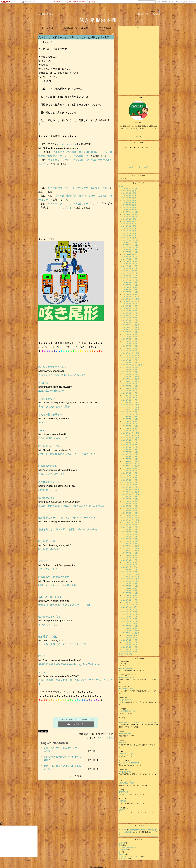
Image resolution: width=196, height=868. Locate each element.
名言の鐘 (43, 383)
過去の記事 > (106, 28)
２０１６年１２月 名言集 (130, 522)
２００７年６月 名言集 (129, 259)
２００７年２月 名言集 (129, 250)
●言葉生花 (122, 743)
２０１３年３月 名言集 (129, 417)
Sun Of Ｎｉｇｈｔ (50, 597)
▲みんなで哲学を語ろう (127, 677)
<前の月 (130, 167)
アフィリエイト (124, 859)
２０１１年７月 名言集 (129, 370)
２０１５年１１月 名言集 (130, 492)
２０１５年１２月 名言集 (130, 494)
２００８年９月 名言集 (129, 294)
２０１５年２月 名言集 (129, 471)
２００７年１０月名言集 (129, 268)
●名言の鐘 (122, 801)
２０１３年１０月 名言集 (130, 433)
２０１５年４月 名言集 (129, 475)
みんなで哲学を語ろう (50, 415)
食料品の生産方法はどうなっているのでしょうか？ (66, 605)
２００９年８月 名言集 (129, 320)
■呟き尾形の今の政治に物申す (130, 763)
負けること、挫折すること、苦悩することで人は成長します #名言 (74, 37)
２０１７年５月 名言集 (129, 534)
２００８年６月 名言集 (129, 287)
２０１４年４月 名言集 (129, 447)
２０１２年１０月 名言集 (130, 405)
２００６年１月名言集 (129, 219)
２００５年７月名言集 (129, 205)
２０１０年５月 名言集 (129, 341)
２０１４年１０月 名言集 (130, 461)
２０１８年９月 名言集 (129, 572)
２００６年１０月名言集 (129, 240)
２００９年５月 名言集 (129, 313)
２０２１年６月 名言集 (129, 649)
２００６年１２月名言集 (129, 245)
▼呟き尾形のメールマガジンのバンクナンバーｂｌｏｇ (138, 722)
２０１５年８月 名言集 (129, 485)
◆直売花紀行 (123, 792)
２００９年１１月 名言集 (130, 327)
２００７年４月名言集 (129, 254)
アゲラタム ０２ (48, 569)
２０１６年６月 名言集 (129, 508)
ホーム (38, 14)
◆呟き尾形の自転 (125, 734)
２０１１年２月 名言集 (129, 362)
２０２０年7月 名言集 (129, 624)
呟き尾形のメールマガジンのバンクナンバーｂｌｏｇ (67, 518)
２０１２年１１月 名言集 (130, 407)
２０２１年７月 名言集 (129, 652)
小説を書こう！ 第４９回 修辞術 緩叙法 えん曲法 (67, 529)
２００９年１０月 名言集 (130, 325)
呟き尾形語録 (123, 850)
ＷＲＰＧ (53, 204)
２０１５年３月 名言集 (129, 473)
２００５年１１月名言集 (129, 214)
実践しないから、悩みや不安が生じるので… (63, 749)
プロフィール (52, 14)
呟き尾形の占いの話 (49, 446)
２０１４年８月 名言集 (129, 457)
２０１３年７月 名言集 (129, 426)
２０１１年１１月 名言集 (130, 379)
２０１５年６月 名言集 (129, 480)
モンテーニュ (45, 422)
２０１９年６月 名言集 (129, 593)
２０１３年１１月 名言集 (130, 435)
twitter (41, 430)
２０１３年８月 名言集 (129, 428)
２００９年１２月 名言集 (130, 330)
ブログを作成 (183, 2)
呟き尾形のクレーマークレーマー (130, 856)
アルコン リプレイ (61, 208)
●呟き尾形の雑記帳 (125, 668)
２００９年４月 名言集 (129, 311)
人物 (105, 188)
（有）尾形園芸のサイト (127, 711)
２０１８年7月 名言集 (129, 567)
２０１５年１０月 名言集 (130, 490)
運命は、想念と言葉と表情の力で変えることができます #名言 (71, 506)
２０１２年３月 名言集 (129, 388)
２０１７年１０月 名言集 (130, 546)
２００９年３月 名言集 (129, 308)
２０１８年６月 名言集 (129, 565)
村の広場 (79, 160)
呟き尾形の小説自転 (49, 549)
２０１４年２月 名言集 (129, 442)
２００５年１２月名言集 (129, 217)
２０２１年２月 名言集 (129, 640)
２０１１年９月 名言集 (129, 374)
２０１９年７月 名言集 (129, 595)
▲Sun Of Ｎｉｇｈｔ (127, 754)
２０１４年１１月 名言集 (130, 464)
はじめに (122, 843)
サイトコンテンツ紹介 (60, 160)
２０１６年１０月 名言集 (130, 518)
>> (166, 2)
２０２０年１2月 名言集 (130, 635)
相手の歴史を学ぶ (48, 490)
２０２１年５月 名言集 (129, 647)
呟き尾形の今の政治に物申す (55, 577)
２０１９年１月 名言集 (129, 581)
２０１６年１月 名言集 (129, 497)
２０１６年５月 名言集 (129, 506)
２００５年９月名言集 (129, 210)
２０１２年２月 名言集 (129, 386)
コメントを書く (105, 738)
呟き (120, 852)
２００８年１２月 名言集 (130, 301)
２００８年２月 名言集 (129, 278)
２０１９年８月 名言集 (129, 598)
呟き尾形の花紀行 (49, 636)
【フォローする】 (144, 14)
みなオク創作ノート (49, 482)
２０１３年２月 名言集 (129, 414)
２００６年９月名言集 (129, 238)
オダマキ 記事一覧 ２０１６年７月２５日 (62, 644)
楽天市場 (192, 2)
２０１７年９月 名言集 (129, 544)
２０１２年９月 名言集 (129, 402)
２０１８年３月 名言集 (129, 558)
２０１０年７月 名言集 (129, 346)
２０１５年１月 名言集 (129, 468)
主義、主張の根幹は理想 (51, 391)
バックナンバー (139, 175)
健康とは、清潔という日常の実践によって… (63, 767)
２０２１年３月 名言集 (129, 642)
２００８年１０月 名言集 (130, 297)
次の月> (146, 167)
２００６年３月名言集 (129, 224)
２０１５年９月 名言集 (129, 487)
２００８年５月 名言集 (129, 285)
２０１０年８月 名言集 (129, 348)
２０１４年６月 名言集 (129, 452)
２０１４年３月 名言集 (129, 445)
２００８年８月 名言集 (129, 292)
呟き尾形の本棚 (47, 498)
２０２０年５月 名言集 (129, 619)
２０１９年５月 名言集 (129, 591)
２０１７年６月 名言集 (129, 536)
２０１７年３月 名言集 (129, 529)
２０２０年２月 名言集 (129, 612)
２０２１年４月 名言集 (129, 645)
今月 (138, 167)
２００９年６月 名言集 (129, 315)
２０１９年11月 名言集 (129, 605)
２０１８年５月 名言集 (129, 562)
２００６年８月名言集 (129, 235)
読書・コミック (30, 2)
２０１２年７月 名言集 (129, 398)
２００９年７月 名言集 (129, 318)
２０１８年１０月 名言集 (130, 574)
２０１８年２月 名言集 (129, 555)
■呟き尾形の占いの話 (126, 689)
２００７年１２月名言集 (129, 273)
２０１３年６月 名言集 (129, 424)
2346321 (154, 11)
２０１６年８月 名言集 (129, 513)
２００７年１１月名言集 (129, 271)
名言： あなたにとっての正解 (54, 407)
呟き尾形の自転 (47, 541)
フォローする (138, 136)
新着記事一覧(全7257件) (76, 28)
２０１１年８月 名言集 (129, 372)
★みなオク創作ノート (126, 700)
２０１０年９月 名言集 (129, 351)
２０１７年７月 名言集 (129, 539)
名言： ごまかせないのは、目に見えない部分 (62, 375)
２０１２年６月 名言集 (129, 395)
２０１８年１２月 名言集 (130, 579)
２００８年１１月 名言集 (130, 299)
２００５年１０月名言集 (129, 212)
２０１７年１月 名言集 (129, 525)
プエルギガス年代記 (70, 204)
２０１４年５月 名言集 (129, 450)
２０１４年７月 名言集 (129, 454)
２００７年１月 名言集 (129, 247)
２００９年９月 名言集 (129, 323)
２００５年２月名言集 (129, 193)
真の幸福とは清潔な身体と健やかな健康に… (63, 758)
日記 (44, 14)
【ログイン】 (156, 14)
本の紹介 (122, 854)
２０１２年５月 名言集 (129, 393)
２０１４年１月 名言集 (129, 440)
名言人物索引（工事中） (127, 654)
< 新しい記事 (47, 28)
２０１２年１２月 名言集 (130, 410)
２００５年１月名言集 (129, 191)
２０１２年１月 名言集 (129, 384)
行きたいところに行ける (51, 474)
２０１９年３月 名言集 (129, 586)
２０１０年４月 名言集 (129, 339)
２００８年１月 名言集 (129, 275)
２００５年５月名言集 (129, 200)
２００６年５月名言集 (129, 228)
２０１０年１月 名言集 (129, 332)
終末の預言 (123, 830)
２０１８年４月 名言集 (129, 560)
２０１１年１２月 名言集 (130, 381)
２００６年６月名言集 (129, 231)
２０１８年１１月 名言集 (130, 576)
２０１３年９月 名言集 (129, 431)
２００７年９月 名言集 (129, 266)
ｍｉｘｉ (43, 672)
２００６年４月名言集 (129, 226)
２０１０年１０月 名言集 (130, 353)
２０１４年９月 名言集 (129, 459)
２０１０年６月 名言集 (129, 344)
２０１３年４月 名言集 (129, 419)
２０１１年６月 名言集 (129, 367)
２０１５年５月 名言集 (129, 478)
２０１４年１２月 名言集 (130, 466)
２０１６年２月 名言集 (129, 499)
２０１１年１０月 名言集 (130, 377)
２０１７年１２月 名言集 (130, 551)
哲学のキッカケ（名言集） (86, 188)
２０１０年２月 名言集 (129, 334)
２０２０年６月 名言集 (129, 621)
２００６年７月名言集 (129, 233)
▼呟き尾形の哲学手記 (126, 783)
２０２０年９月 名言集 (129, 628)
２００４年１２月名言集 (129, 188)
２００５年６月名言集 (129, 203)
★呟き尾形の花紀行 (126, 772)
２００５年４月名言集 (129, 198)
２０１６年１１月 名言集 (130, 520)
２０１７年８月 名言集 (129, 541)
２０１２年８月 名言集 (129, 400)
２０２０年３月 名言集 (129, 614)
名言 (50, 42)
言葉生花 (43, 561)
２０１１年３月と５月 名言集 (132, 365)
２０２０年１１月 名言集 (130, 633)
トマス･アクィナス (48, 625)
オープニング (91, 204)
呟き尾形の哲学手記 (59, 188)
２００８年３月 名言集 (129, 280)
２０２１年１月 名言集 (129, 638)
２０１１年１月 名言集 (129, 360)
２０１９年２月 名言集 (129, 584)
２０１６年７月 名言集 (129, 511)
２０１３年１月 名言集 (129, 412)
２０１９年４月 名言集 (129, 588)
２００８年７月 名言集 (129, 290)
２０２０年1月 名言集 (129, 609)
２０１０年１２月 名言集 (130, 358)
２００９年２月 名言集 (129, 306)
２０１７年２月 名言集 (129, 527)
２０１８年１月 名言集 (129, 553)
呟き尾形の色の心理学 (64, 152)
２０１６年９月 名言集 (129, 515)
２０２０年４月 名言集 (129, 616)
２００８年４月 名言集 (129, 283)
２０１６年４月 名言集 (129, 504)
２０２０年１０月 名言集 (130, 631)
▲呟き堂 (122, 810)
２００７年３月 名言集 (129, 252)
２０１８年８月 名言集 (129, 569)
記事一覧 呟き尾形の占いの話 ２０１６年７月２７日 (68, 454)
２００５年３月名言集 (129, 195)
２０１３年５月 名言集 (129, 421)
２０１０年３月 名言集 (129, 337)
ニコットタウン (47, 399)
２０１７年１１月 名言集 (130, 548)
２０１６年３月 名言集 (129, 501)
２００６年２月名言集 (129, 221)
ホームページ (69, 144)
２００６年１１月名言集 (129, 243)
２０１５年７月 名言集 (129, 482)
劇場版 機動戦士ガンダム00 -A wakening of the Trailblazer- (69, 664)
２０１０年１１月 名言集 (130, 355)
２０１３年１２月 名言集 (130, 438)
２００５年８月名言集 (129, 207)
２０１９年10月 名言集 (129, 602)
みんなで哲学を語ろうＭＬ (53, 367)
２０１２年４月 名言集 (129, 391)
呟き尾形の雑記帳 (48, 466)
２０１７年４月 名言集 (129, 532)
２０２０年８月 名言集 (129, 626)
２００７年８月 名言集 (129, 264)
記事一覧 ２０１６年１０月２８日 (57, 585)
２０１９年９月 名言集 (129, 600)
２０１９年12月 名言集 (129, 607)
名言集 (121, 186)
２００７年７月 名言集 (129, 261)
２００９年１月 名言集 (129, 304)
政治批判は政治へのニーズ (53, 438)
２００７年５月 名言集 (129, 257)
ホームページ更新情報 (126, 847)
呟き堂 (42, 656)
